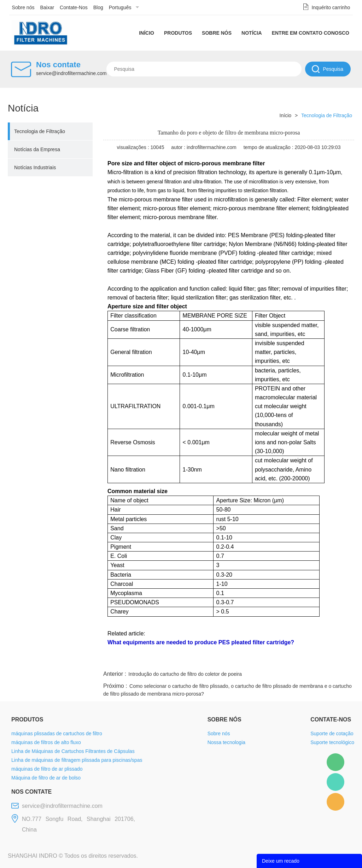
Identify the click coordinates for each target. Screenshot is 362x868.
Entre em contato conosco (311, 33)
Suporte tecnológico (332, 742)
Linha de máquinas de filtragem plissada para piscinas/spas (77, 760)
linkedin (342, 661)
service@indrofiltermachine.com (71, 73)
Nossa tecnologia (226, 742)
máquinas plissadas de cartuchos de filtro (57, 733)
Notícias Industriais (35, 167)
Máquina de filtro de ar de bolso (46, 778)
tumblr (323, 661)
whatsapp (285, 661)
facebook (228, 661)
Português (120, 7)
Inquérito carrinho (331, 7)
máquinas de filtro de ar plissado (47, 769)
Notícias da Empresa (37, 149)
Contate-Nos (74, 7)
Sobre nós (23, 7)
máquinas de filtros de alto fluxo (46, 742)
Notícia (252, 33)
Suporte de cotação (332, 733)
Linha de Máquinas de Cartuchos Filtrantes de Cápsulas (73, 751)
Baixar (47, 7)
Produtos (178, 33)
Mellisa (335, 782)
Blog (98, 7)
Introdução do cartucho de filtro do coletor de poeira (185, 674)
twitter (265, 661)
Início (147, 33)
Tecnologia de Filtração (40, 131)
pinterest (304, 661)
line (247, 661)
